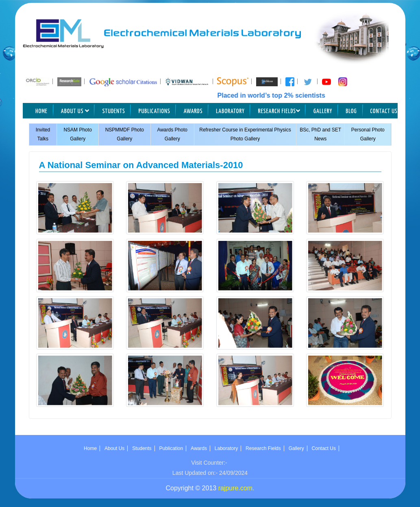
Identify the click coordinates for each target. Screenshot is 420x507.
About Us (75, 111)
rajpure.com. (236, 488)
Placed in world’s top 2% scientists (277, 95)
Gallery (323, 111)
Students (114, 111)
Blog (351, 111)
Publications (155, 111)
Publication (171, 448)
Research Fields (279, 111)
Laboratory (230, 111)
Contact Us (384, 111)
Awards (193, 111)
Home (41, 111)
